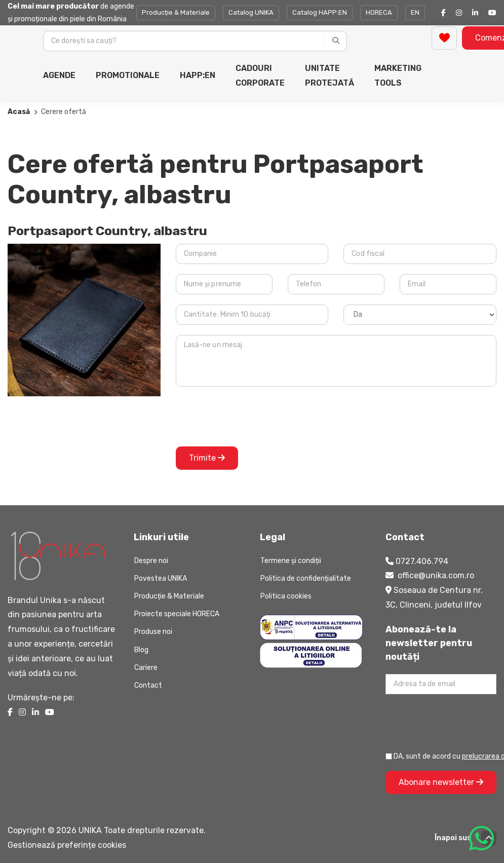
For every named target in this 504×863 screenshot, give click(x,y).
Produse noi (153, 632)
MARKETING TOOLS (398, 76)
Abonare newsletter (441, 782)
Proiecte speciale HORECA (177, 614)
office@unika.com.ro (436, 575)
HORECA (379, 12)
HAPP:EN (198, 75)
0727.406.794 (422, 561)
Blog (141, 650)
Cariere (146, 668)
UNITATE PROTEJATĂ (329, 76)
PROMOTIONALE (128, 75)
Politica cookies (286, 596)
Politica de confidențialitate (306, 578)
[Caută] (336, 41)
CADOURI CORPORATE (260, 76)
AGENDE (59, 75)
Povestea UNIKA (161, 578)
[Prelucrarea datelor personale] (389, 756)
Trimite (207, 458)
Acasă (19, 112)
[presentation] (253, 417)
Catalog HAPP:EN (320, 12)
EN (415, 12)
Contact (148, 685)
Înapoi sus (466, 838)
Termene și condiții (291, 561)
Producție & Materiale (176, 12)
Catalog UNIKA (251, 12)
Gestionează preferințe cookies (67, 845)
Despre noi (151, 561)
